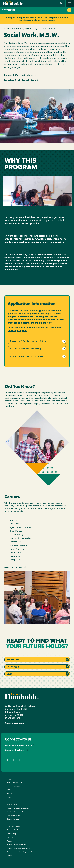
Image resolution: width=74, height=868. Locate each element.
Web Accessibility (15, 783)
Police (10, 841)
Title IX (11, 793)
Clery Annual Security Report (20, 852)
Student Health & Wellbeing (19, 848)
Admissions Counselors (19, 745)
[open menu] (70, 3)
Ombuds (10, 855)
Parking (10, 837)
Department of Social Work (20, 80)
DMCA (9, 790)
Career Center (13, 819)
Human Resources (14, 815)
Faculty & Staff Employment (19, 808)
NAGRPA (10, 797)
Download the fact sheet (18, 75)
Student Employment (15, 812)
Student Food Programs (16, 845)
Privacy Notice (13, 786)
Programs (30, 29)
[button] (61, 3)
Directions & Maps (15, 723)
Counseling (12, 834)
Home (6, 29)
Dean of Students (14, 830)
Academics (8, 10)
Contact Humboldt (15, 750)
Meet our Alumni (14, 567)
